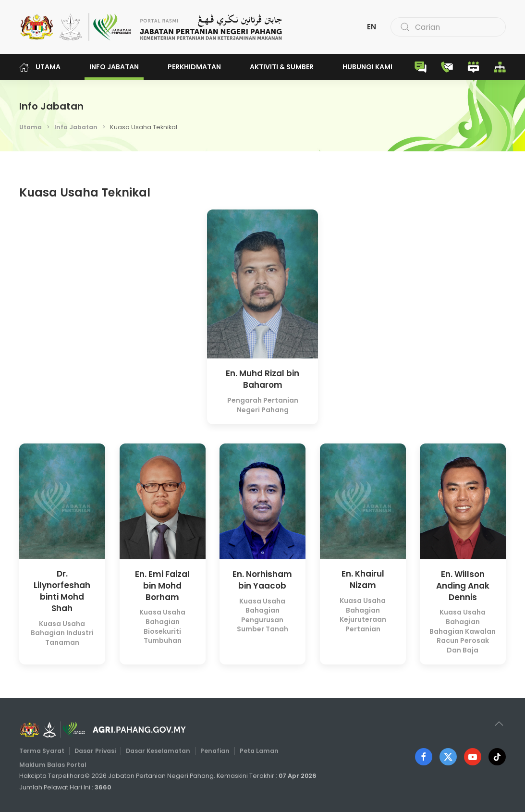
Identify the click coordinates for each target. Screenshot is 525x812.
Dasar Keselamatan (159, 751)
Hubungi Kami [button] (367, 67)
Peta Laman (257, 751)
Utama (40, 67)
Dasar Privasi (98, 751)
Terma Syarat (45, 751)
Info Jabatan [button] (114, 67)
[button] (497, 724)
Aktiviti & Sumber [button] (282, 67)
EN (372, 27)
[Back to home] (151, 27)
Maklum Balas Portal (56, 765)
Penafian (214, 751)
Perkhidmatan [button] (194, 67)
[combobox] (448, 27)
